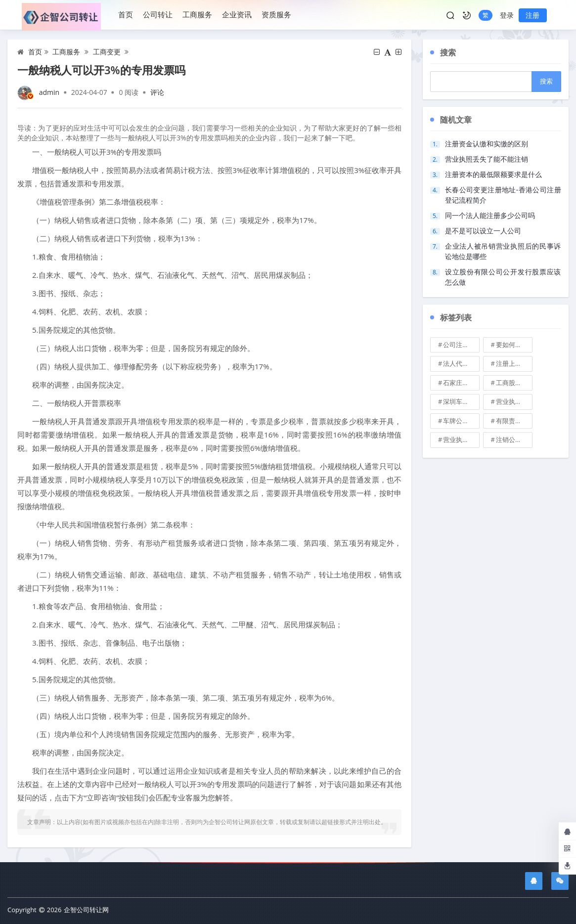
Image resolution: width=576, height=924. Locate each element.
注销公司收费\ (514, 440)
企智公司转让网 (86, 910)
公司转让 (158, 14)
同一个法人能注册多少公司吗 (490, 215)
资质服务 (276, 14)
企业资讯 (237, 14)
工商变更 (107, 52)
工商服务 (197, 14)
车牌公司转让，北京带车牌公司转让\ (461, 421)
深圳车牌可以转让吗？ (461, 401)
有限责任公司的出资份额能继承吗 (514, 421)
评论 (157, 92)
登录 (507, 15)
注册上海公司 (514, 363)
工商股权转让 (514, 383)
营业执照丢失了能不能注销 (487, 159)
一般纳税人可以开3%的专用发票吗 (101, 70)
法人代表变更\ (461, 363)
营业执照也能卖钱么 (514, 401)
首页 (126, 14)
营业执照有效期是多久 (461, 440)
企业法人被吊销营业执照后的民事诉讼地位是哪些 (503, 251)
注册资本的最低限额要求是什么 (493, 174)
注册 (532, 15)
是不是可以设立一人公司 (483, 231)
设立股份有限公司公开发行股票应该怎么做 (503, 277)
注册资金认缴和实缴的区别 (487, 144)
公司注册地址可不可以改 (461, 345)
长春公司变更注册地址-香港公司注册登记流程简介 (503, 195)
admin (49, 92)
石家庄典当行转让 (461, 383)
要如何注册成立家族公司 (514, 345)
